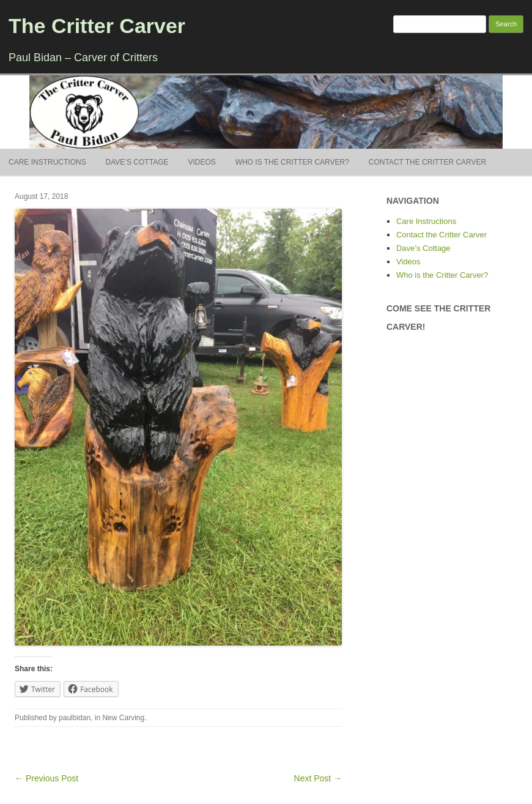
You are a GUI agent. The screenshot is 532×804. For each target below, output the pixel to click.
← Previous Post (46, 778)
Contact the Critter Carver (427, 162)
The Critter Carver (97, 26)
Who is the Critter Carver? (292, 162)
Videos (201, 162)
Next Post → (318, 778)
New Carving (123, 718)
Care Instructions (47, 162)
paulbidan (75, 718)
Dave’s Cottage (137, 162)
